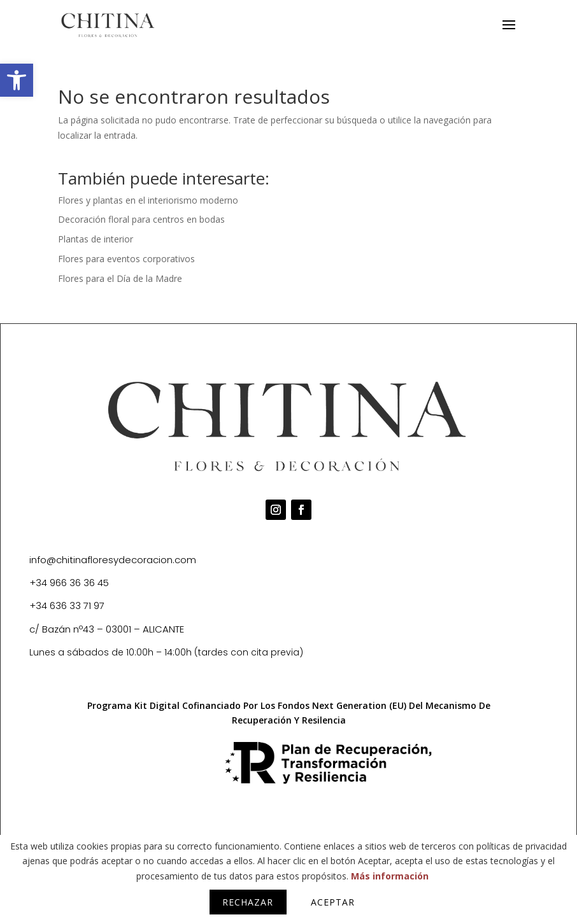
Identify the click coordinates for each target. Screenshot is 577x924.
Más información (390, 876)
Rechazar (248, 902)
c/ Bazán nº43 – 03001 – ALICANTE (107, 629)
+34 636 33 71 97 (67, 605)
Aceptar (333, 902)
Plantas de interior (96, 239)
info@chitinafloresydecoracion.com (113, 560)
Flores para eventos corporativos (126, 259)
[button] (17, 80)
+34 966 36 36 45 (69, 583)
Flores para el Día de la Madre (120, 278)
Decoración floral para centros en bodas (141, 219)
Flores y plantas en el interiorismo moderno (148, 200)
